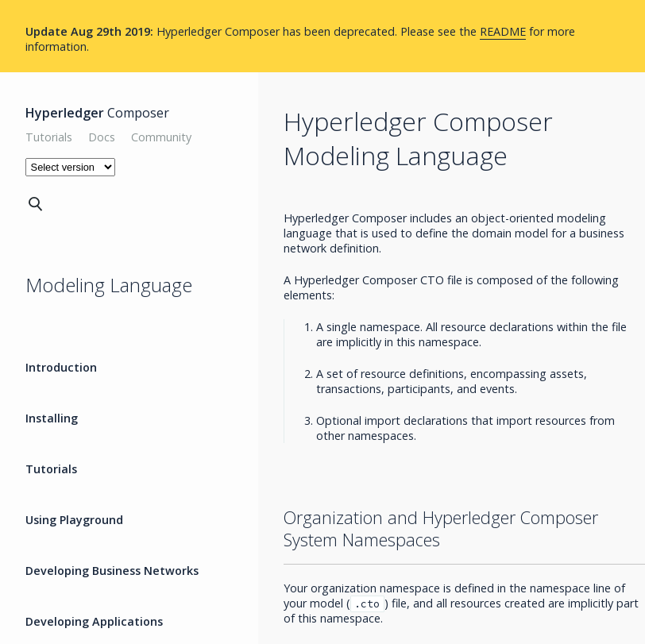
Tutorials (49, 137)
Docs (102, 137)
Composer (97, 113)
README (503, 31)
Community (161, 137)
